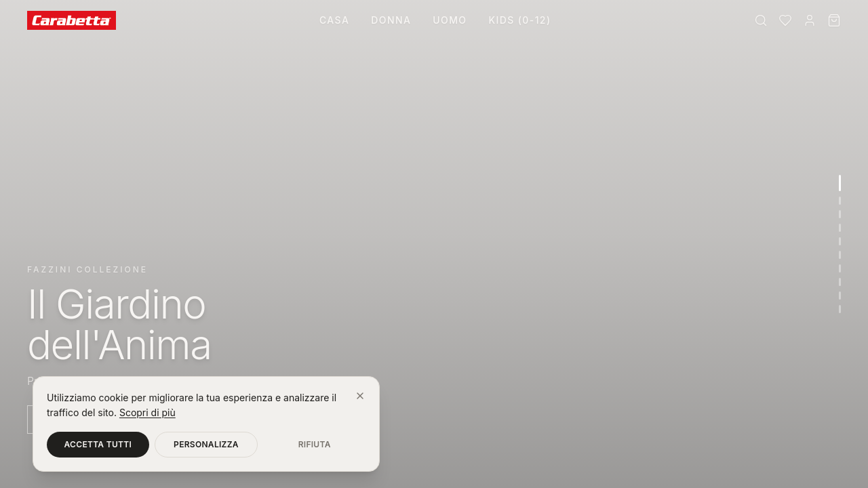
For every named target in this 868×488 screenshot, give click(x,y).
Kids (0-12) (519, 20)
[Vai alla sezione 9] (840, 296)
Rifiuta (315, 444)
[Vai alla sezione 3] (840, 214)
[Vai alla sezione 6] (840, 255)
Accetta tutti (98, 444)
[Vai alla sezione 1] (840, 183)
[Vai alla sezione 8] (840, 282)
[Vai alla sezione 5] (840, 241)
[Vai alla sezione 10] (840, 309)
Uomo (450, 20)
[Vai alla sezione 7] (840, 268)
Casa (334, 20)
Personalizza (206, 444)
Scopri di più (147, 412)
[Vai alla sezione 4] (840, 228)
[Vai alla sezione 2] (840, 201)
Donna (391, 20)
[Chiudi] (360, 396)
